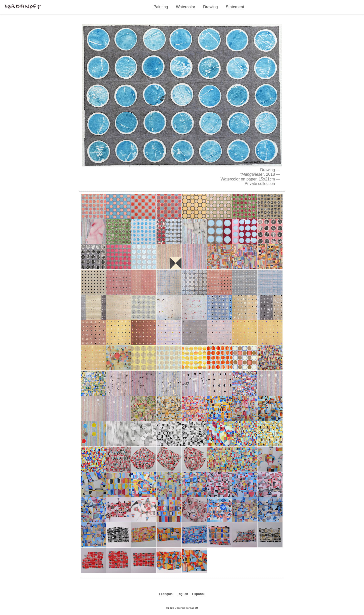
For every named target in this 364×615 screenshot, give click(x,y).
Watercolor (186, 7)
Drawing (210, 7)
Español (198, 594)
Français (166, 594)
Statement (235, 7)
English (182, 594)
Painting (161, 7)
